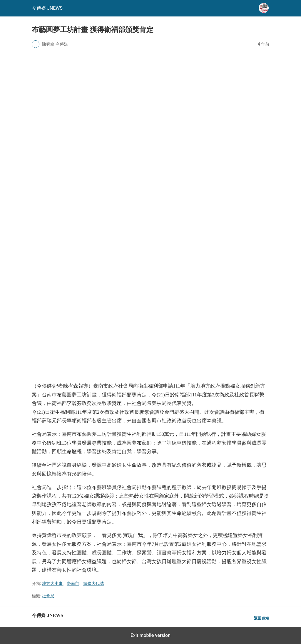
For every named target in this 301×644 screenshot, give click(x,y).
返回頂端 (262, 618)
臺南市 (73, 583)
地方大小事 (52, 583)
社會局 (48, 596)
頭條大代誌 (93, 583)
